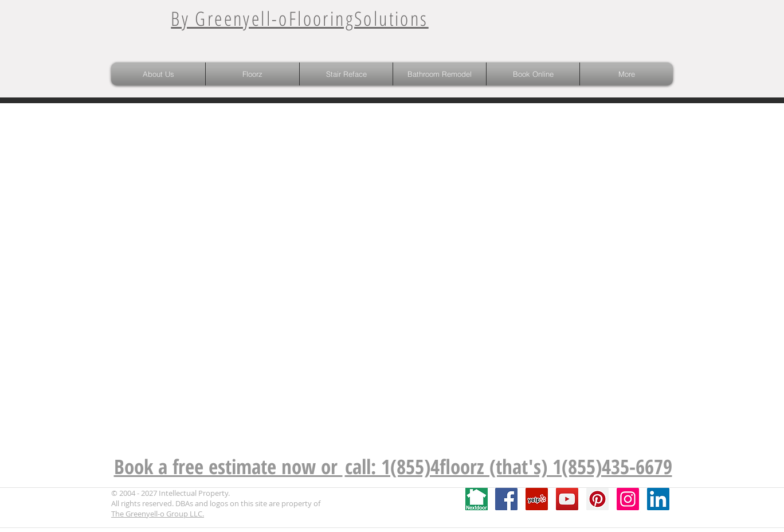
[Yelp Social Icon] (537, 499)
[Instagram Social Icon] (628, 499)
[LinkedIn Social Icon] (658, 499)
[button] (252, 74)
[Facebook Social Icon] (506, 499)
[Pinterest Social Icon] (597, 499)
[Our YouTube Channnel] (567, 499)
